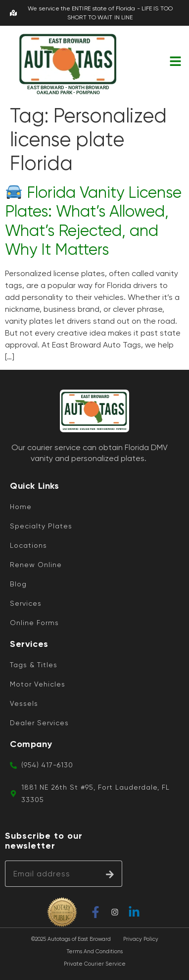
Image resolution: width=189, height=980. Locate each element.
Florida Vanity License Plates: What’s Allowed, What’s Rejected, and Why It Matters (93, 221)
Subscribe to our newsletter (44, 841)
